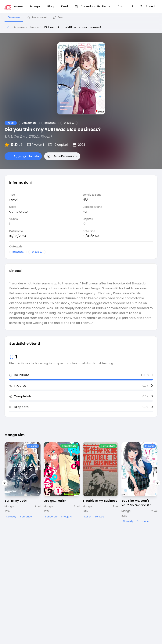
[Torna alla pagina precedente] (8, 27)
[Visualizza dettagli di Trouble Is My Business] (101, 481)
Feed (59, 17)
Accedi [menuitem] (147, 6)
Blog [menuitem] (50, 6)
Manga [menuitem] (35, 6)
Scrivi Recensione (62, 156)
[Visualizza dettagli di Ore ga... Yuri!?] (62, 481)
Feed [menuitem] (65, 6)
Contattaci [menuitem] (125, 6)
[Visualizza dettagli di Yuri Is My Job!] (23, 481)
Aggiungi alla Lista (23, 156)
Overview (14, 17)
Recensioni (37, 17)
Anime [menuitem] (18, 6)
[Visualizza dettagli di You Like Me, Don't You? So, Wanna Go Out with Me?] (139, 483)
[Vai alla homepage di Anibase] (8, 6)
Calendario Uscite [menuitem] (93, 6)
